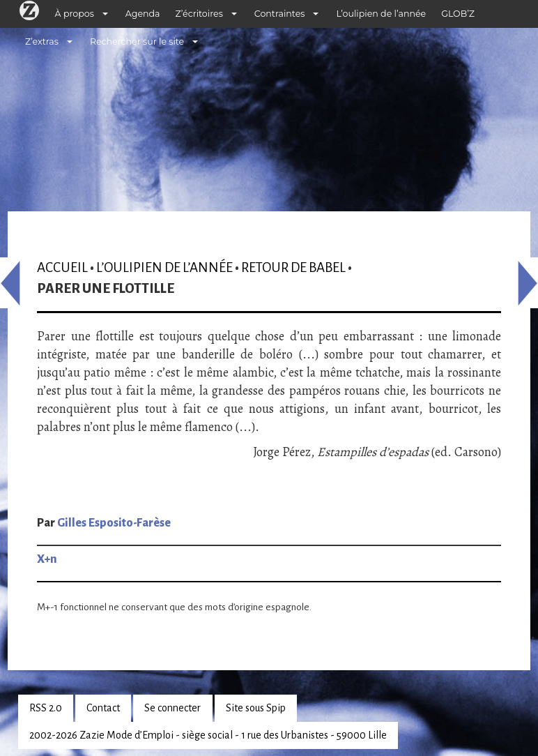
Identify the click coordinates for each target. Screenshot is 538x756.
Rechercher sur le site (137, 41)
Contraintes (280, 14)
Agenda (143, 14)
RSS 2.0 (46, 708)
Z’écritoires (199, 14)
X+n (47, 559)
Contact (103, 708)
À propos (75, 14)
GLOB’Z (458, 14)
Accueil (62, 267)
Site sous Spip (256, 708)
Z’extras (42, 41)
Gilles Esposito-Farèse (114, 523)
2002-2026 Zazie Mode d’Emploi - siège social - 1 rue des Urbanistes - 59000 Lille (208, 735)
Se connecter (172, 708)
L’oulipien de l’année (381, 14)
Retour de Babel (293, 267)
